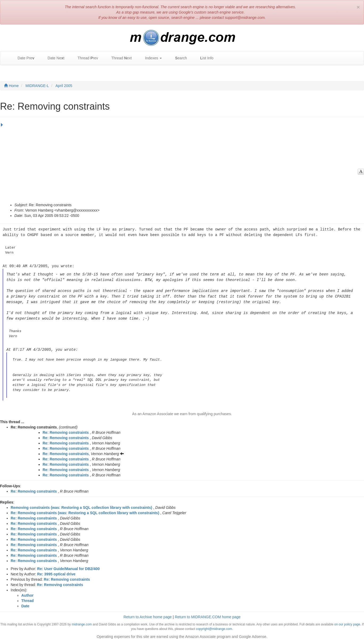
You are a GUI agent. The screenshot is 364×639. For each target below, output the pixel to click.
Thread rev (85, 58)
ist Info (204, 58)
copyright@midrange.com (214, 626)
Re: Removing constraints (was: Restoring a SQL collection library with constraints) (85, 510)
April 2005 (64, 86)
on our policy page (347, 621)
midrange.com (82, 621)
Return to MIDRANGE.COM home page (208, 614)
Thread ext (119, 58)
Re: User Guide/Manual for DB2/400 (69, 566)
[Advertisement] (181, 162)
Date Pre (23, 58)
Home (11, 86)
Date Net (53, 58)
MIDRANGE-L (37, 86)
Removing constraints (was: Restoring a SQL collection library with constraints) (81, 505)
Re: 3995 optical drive (56, 571)
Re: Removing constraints (66, 430)
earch (178, 58)
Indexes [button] (151, 58)
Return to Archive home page (148, 614)
